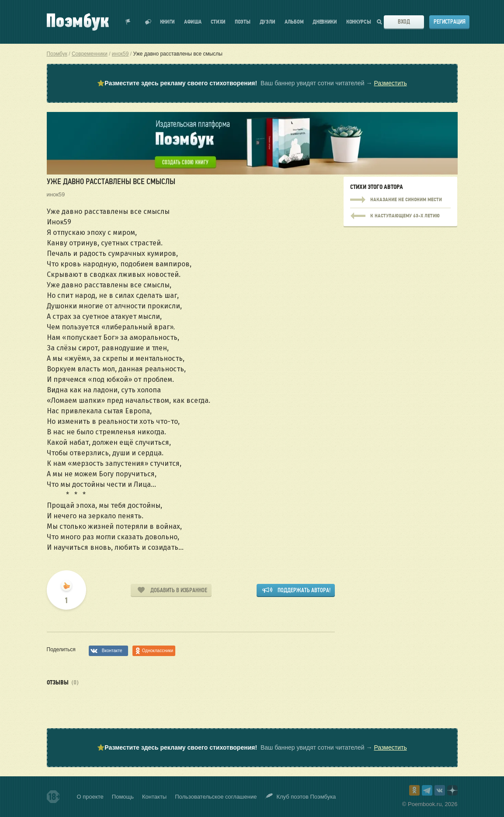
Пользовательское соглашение (216, 797)
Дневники (325, 22)
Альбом (294, 22)
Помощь (123, 797)
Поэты (243, 22)
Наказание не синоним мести (400, 200)
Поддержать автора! (304, 590)
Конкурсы (359, 22)
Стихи (218, 22)
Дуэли (268, 22)
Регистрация (450, 22)
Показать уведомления (128, 22)
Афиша (193, 22)
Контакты (154, 797)
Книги (168, 22)
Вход (404, 22)
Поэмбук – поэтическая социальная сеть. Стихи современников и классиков (78, 22)
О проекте (90, 797)
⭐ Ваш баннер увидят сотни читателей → (252, 83)
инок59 (56, 194)
